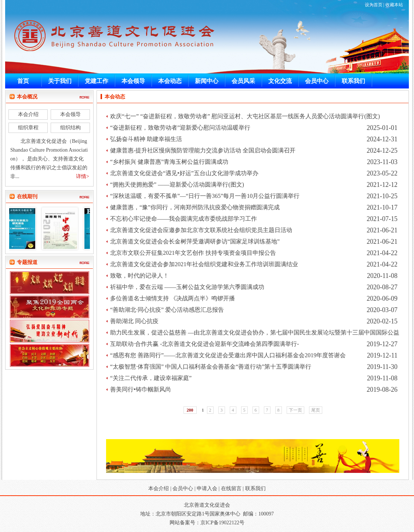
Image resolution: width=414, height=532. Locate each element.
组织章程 (28, 128)
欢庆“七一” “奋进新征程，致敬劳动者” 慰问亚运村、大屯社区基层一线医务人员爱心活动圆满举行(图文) (245, 116)
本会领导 (70, 114)
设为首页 (374, 5)
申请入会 (207, 488)
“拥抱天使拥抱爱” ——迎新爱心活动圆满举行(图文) (177, 184)
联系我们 (255, 488)
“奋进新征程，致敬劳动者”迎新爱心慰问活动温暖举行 (180, 128)
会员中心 (183, 488)
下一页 (295, 410)
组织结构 (70, 128)
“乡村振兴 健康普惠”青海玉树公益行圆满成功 (169, 162)
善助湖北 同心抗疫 (134, 321)
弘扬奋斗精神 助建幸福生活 (146, 139)
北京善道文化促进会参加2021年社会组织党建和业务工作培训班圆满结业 (204, 264)
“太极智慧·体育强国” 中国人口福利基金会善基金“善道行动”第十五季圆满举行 (211, 367)
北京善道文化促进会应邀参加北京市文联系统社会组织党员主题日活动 (201, 230)
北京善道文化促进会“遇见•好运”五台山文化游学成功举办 (184, 173)
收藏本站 (394, 5)
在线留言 (231, 488)
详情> (83, 176)
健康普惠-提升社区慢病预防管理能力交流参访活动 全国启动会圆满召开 (203, 150)
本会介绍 (28, 114)
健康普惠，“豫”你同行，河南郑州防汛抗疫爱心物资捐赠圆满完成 (195, 207)
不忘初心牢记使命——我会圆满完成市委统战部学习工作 (184, 219)
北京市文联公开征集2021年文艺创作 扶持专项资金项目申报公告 (193, 253)
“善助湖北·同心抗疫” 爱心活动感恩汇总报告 (167, 310)
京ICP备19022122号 (222, 523)
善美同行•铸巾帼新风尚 (141, 389)
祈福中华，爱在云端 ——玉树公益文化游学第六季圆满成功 (187, 287)
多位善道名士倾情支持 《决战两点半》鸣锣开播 (172, 298)
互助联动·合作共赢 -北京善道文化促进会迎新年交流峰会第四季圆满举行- (205, 344)
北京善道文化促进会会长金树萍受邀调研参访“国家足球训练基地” (195, 241)
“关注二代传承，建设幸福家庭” (151, 378)
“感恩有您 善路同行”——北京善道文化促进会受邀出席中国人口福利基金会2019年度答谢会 (228, 355)
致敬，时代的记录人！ (139, 276)
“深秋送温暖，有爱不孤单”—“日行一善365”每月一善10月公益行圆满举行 (205, 196)
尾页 (316, 410)
